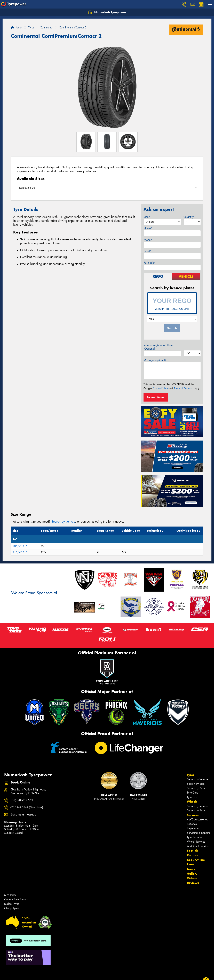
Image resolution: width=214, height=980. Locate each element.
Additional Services (198, 846)
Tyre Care (193, 793)
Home (16, 28)
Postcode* (149, 263)
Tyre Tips (192, 797)
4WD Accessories (197, 820)
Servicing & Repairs (198, 833)
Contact (192, 855)
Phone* (148, 240)
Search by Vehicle (197, 779)
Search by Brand (197, 788)
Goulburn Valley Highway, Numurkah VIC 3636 (28, 791)
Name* (148, 228)
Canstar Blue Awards (16, 899)
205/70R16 (20, 546)
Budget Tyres (12, 904)
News (191, 869)
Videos (192, 878)
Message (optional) (155, 360)
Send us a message (23, 815)
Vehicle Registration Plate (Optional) (158, 347)
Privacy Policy (160, 388)
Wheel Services (196, 842)
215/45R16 (20, 552)
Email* (148, 251)
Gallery (192, 874)
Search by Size (196, 784)
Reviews (193, 883)
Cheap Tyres (11, 908)
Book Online (196, 860)
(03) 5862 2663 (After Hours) (26, 807)
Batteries (192, 824)
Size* (147, 217)
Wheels (192, 802)
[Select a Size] (107, 188)
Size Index (10, 895)
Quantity (189, 217)
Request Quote (156, 397)
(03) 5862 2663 (22, 800)
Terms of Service (183, 388)
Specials (193, 851)
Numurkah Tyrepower (107, 12)
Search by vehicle (63, 522)
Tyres (191, 775)
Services (193, 815)
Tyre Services (195, 837)
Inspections (193, 828)
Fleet (190, 864)
